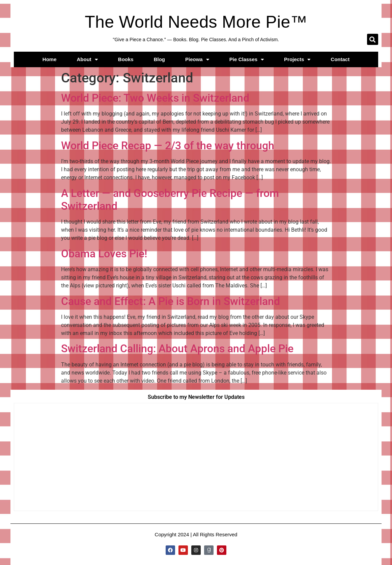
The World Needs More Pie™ (196, 22)
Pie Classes (247, 60)
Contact (340, 59)
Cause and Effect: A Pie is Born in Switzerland (171, 301)
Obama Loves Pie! (104, 254)
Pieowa (197, 60)
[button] (373, 39)
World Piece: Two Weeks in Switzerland (155, 98)
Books (126, 59)
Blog (159, 59)
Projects (297, 60)
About (87, 60)
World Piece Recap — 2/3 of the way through (168, 146)
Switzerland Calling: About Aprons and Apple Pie (177, 349)
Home (50, 59)
